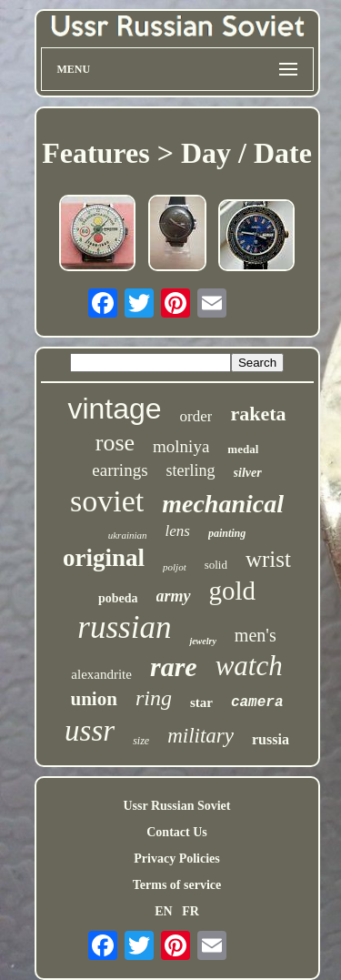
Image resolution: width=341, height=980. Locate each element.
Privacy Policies (176, 859)
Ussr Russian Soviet (177, 806)
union (94, 699)
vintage (114, 409)
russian (124, 627)
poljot (175, 567)
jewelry (202, 641)
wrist (268, 559)
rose (115, 443)
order (196, 416)
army (174, 596)
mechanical (223, 504)
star (201, 702)
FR (191, 911)
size (141, 741)
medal (243, 449)
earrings (120, 470)
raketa (258, 414)
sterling (191, 470)
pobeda (118, 598)
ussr (90, 731)
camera (257, 702)
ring (154, 698)
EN (163, 911)
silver (248, 473)
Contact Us (177, 832)
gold (233, 591)
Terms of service (177, 885)
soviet (107, 501)
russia (271, 739)
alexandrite (101, 674)
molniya (181, 446)
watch (249, 666)
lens (178, 531)
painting (227, 533)
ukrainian (128, 535)
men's (256, 635)
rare (174, 667)
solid (216, 565)
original (104, 558)
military (201, 736)
